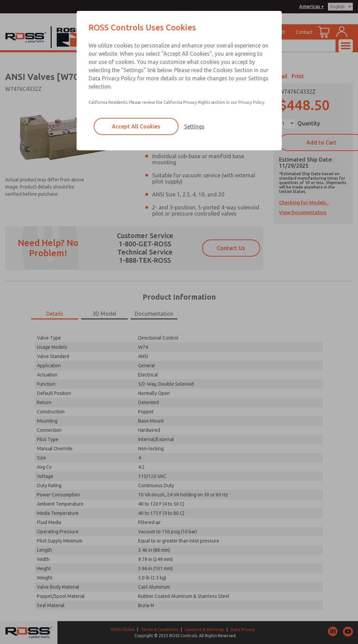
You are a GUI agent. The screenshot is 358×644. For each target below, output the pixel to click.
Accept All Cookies (136, 126)
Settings (194, 126)
